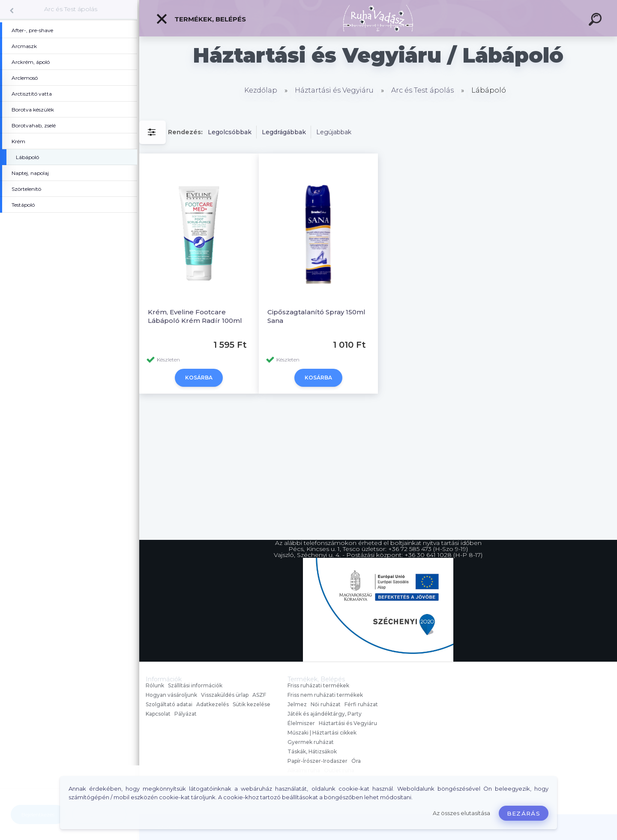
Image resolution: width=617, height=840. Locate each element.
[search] (596, 21)
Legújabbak (334, 132)
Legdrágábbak (284, 132)
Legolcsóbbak (230, 132)
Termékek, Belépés (201, 19)
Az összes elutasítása (461, 813)
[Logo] (378, 18)
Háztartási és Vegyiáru (334, 90)
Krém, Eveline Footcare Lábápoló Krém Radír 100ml (195, 316)
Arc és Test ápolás (71, 9)
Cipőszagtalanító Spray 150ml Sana (316, 316)
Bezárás (524, 813)
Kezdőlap (261, 90)
